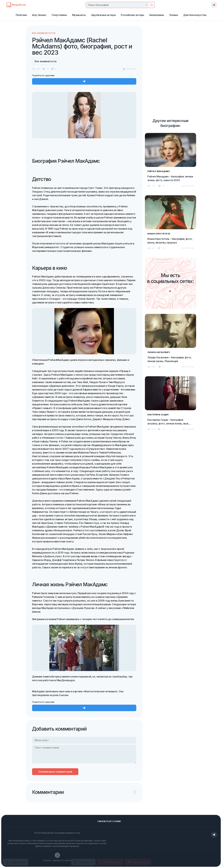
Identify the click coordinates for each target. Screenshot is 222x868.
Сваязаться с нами (109, 821)
